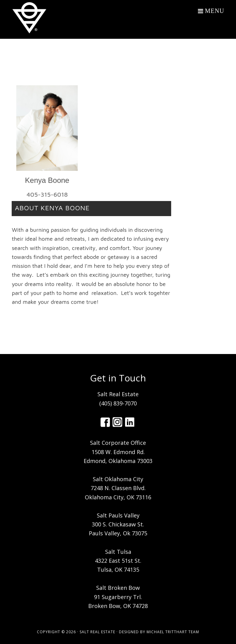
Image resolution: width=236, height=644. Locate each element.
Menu (215, 11)
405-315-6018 (47, 194)
